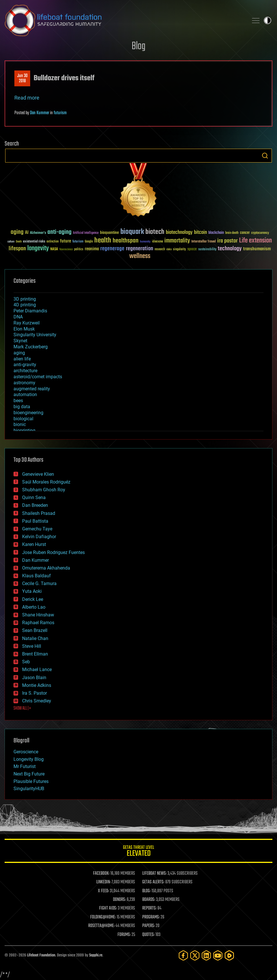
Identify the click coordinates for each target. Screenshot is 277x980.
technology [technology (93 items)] (230, 249)
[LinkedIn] (206, 955)
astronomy (24, 383)
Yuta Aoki (32, 591)
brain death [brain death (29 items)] (232, 233)
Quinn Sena (34, 497)
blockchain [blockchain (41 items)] (216, 233)
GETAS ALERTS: (153, 882)
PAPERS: (149, 926)
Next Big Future (29, 774)
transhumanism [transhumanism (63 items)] (257, 249)
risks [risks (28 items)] (169, 249)
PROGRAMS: (151, 917)
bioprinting (24, 430)
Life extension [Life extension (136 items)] (255, 241)
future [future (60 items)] (66, 241)
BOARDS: (149, 900)
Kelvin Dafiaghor (39, 537)
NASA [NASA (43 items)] (54, 249)
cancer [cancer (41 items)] (245, 233)
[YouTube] (218, 955)
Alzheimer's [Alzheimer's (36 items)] (38, 233)
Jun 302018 (22, 79)
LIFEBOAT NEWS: (154, 874)
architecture (25, 371)
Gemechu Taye (37, 529)
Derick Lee (33, 599)
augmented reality (32, 389)
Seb (26, 662)
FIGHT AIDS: (108, 908)
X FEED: (103, 891)
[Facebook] (183, 955)
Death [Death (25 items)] (19, 242)
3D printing (25, 299)
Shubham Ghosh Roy (44, 490)
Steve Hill (32, 646)
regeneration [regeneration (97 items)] (140, 249)
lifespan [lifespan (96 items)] (17, 249)
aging (19, 353)
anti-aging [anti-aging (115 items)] (59, 232)
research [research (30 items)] (160, 250)
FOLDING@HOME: (103, 917)
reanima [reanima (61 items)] (92, 249)
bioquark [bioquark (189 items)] (132, 232)
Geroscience (26, 752)
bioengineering (28, 413)
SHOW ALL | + (22, 708)
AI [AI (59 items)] (27, 233)
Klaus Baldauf (36, 576)
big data (22, 407)
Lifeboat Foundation (41, 955)
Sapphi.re (96, 955)
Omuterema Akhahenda (46, 568)
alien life (22, 359)
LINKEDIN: (103, 882)
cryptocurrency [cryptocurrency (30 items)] (260, 233)
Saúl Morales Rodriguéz (46, 482)
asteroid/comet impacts (38, 377)
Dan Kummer (40, 113)
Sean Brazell (35, 630)
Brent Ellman (35, 654)
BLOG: (146, 891)
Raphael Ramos (38, 623)
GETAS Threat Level (138, 852)
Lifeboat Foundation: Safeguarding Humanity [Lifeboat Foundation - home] (124, 20)
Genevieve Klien (38, 474)
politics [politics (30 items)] (79, 250)
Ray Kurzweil (27, 323)
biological (23, 419)
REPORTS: (149, 908)
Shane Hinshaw (38, 615)
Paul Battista (35, 521)
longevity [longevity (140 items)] (38, 249)
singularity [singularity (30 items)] (179, 250)
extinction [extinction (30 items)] (53, 242)
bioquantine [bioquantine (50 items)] (109, 233)
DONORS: (119, 900)
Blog (138, 46)
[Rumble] (229, 955)
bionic (20, 424)
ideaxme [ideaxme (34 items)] (157, 242)
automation (25, 395)
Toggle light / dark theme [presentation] (268, 20)
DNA (18, 317)
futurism (60, 113)
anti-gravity (25, 365)
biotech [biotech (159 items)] (155, 232)
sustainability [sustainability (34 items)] (207, 250)
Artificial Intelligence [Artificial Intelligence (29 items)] (86, 233)
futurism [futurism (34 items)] (78, 242)
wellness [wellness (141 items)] (140, 256)
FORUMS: (124, 935)
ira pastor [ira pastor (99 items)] (227, 241)
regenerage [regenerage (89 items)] (112, 249)
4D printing (25, 305)
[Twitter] (195, 955)
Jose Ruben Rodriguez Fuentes (53, 552)
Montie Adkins (37, 685)
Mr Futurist (25, 766)
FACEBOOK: (101, 874)
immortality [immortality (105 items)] (177, 241)
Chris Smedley (37, 701)
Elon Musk (24, 329)
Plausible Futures (31, 781)
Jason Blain (34, 678)
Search (265, 156)
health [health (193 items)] (103, 241)
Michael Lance (37, 669)
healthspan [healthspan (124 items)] (126, 241)
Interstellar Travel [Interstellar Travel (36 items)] (204, 242)
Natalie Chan (35, 638)
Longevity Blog (29, 759)
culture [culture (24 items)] (11, 242)
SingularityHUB (29, 789)
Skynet (20, 341)
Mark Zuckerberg (31, 347)
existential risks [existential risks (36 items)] (34, 242)
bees (18, 401)
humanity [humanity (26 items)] (145, 242)
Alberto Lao (34, 607)
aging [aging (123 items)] (17, 232)
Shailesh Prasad (39, 513)
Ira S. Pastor (34, 693)
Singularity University (35, 335)
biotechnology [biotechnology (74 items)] (179, 233)
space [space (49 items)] (192, 249)
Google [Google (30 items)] (89, 242)
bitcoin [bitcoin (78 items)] (200, 233)
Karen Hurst (34, 544)
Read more (27, 98)
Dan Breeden (35, 505)
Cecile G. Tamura (39, 583)
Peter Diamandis (30, 311)
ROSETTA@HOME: (101, 926)
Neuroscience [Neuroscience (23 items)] (66, 250)
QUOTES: (148, 935)
